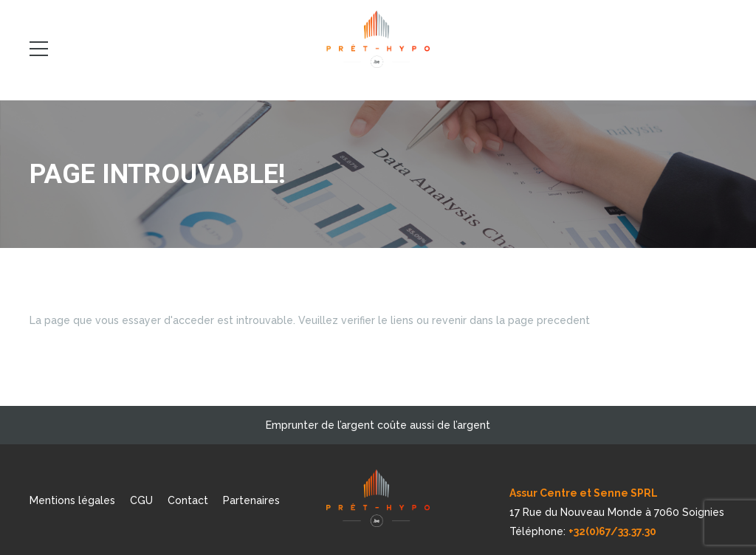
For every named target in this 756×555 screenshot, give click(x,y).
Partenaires (251, 500)
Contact (188, 500)
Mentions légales (72, 500)
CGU (141, 500)
